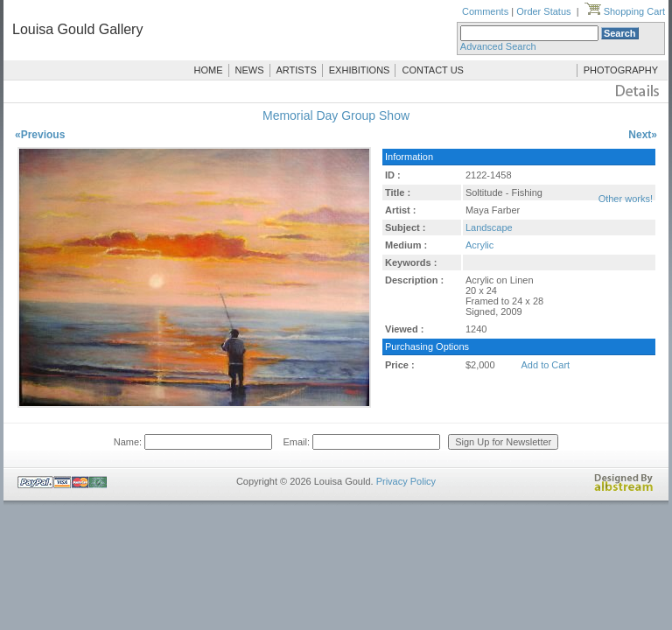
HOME (209, 70)
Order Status (543, 11)
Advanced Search (498, 46)
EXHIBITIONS (360, 70)
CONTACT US (433, 70)
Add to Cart (546, 365)
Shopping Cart (625, 11)
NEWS (250, 70)
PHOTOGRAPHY (621, 70)
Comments (485, 11)
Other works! (626, 199)
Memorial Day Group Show (336, 115)
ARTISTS (297, 70)
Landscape (489, 227)
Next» (643, 135)
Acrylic (479, 245)
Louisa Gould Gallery (77, 29)
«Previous (40, 135)
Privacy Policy (406, 481)
